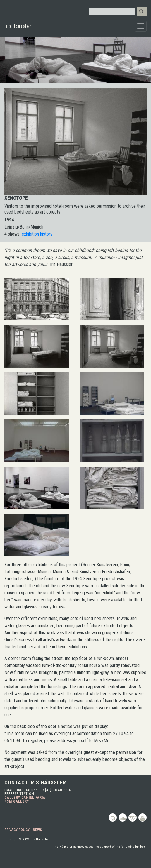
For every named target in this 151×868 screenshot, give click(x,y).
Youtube (143, 818)
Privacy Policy (17, 830)
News (37, 830)
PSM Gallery (17, 801)
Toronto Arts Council (30, 858)
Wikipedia (133, 818)
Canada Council (74, 858)
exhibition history (37, 234)
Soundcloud (123, 818)
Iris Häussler (18, 26)
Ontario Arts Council (126, 858)
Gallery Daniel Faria (25, 798)
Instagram (113, 818)
